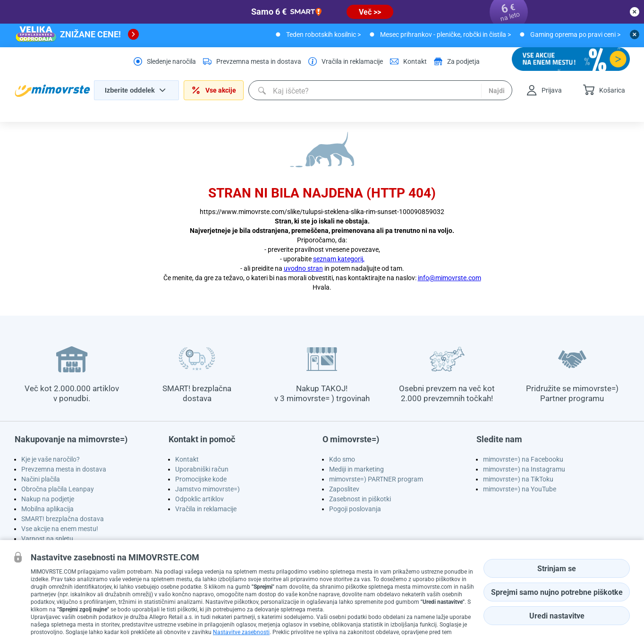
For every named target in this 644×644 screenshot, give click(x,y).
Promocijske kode (201, 479)
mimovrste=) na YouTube (520, 489)
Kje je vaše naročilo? (51, 459)
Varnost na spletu (47, 539)
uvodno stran (303, 268)
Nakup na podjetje (48, 499)
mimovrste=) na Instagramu (524, 469)
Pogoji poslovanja (355, 509)
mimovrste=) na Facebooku (523, 459)
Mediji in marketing (356, 469)
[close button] (635, 12)
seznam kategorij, (339, 259)
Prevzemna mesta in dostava (64, 469)
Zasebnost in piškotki (360, 499)
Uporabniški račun (202, 469)
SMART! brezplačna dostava (63, 519)
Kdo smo (342, 459)
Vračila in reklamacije (206, 509)
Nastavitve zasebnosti (241, 632)
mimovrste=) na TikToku (518, 479)
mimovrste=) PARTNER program (376, 479)
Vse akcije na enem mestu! (60, 529)
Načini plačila (41, 479)
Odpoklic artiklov (199, 499)
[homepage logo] (52, 91)
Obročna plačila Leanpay (58, 489)
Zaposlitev (344, 489)
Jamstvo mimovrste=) (208, 489)
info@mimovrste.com (449, 278)
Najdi (497, 91)
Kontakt (187, 459)
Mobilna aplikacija (47, 509)
